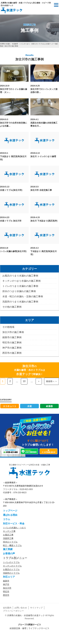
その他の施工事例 (12, 307)
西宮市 (6, 595)
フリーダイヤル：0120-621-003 (18, 489)
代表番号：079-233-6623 (15, 492)
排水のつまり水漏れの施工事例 (19, 291)
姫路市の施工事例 (12, 337)
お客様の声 (9, 553)
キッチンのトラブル (12, 566)
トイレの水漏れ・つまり (14, 528)
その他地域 (8, 327)
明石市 (6, 592)
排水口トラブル (10, 542)
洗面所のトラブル (11, 573)
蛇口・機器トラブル (12, 545)
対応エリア (9, 577)
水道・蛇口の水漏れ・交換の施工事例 (23, 296)
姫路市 (6, 581)
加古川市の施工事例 (13, 332)
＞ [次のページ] (39, 381)
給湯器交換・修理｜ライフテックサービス (29, 628)
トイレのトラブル (11, 562)
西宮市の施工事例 (12, 353)
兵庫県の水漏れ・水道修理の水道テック (26, 615)
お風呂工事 (8, 535)
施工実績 (8, 549)
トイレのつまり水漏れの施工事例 (20, 286)
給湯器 (49, 406)
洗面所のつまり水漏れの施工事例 (20, 302)
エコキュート (10, 406)
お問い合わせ (21, 608)
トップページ (10, 511)
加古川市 (7, 588)
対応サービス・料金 (14, 524)
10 (24, 381)
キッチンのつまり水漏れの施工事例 (21, 281)
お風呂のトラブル (11, 569)
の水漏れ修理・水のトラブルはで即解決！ (29, 370)
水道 (29, 406)
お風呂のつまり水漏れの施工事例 (20, 276)
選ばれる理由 (10, 515)
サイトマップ (36, 608)
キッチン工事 (9, 531)
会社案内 (7, 608)
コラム (7, 519)
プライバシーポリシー (13, 611)
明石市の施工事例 (12, 343)
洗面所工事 (8, 538)
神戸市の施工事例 (12, 348)
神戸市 (6, 584)
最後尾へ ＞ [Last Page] (52, 381)
